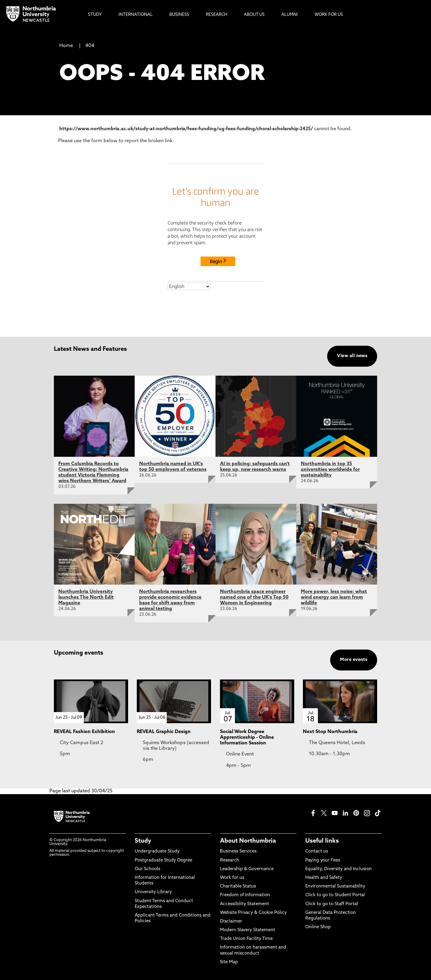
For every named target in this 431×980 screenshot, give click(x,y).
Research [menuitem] (217, 15)
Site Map (229, 962)
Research (230, 860)
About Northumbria (248, 841)
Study (143, 841)
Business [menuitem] (179, 15)
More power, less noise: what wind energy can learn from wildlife (334, 597)
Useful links (322, 841)
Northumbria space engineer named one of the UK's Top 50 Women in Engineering (254, 597)
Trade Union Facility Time (246, 939)
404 (90, 46)
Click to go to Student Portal (335, 895)
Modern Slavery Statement (248, 930)
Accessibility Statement (245, 904)
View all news (352, 356)
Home (66, 46)
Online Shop (318, 927)
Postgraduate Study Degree (163, 860)
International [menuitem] (136, 15)
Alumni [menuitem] (290, 15)
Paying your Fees (323, 860)
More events (354, 660)
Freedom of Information (245, 895)
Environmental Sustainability (335, 886)
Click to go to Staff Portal (332, 904)
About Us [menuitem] (254, 15)
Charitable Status (238, 886)
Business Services (238, 851)
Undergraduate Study (157, 851)
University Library (153, 892)
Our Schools (147, 869)
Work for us (232, 878)
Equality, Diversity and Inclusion (339, 869)
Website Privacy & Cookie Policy (253, 913)
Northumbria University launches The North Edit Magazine (86, 597)
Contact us (317, 851)
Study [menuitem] (95, 15)
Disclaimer (231, 921)
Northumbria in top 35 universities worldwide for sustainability (330, 470)
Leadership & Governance (247, 869)
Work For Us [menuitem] (329, 15)
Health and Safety (324, 878)
